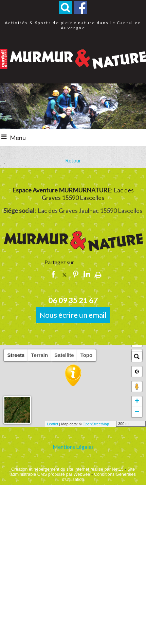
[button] (66, 7)
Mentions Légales (73, 447)
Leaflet (52, 424)
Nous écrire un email (73, 315)
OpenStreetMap (96, 424)
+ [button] (137, 402)
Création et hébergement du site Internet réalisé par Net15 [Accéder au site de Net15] (67, 469)
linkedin (87, 274)
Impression (98, 274)
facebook (53, 274)
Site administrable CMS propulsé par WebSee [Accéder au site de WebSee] (72, 472)
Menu (18, 138)
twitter (65, 274)
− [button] (137, 412)
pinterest (76, 274)
